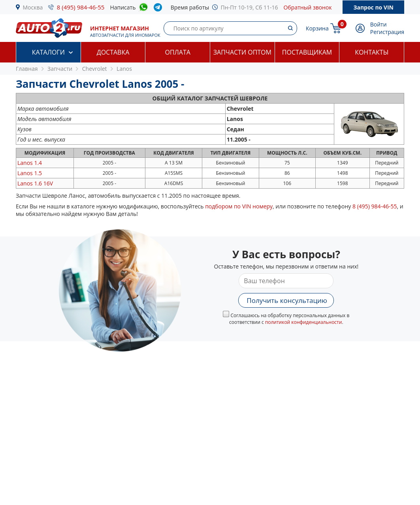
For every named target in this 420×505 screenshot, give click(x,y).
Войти (379, 24)
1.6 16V (35, 183)
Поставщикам (307, 52)
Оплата (177, 52)
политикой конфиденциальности (304, 322)
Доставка (113, 52)
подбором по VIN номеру (239, 206)
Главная (27, 69)
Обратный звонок (308, 7)
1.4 (30, 163)
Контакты (372, 52)
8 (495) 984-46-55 (81, 7)
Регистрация (387, 32)
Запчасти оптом (242, 52)
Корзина (317, 28)
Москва (33, 7)
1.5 (30, 173)
